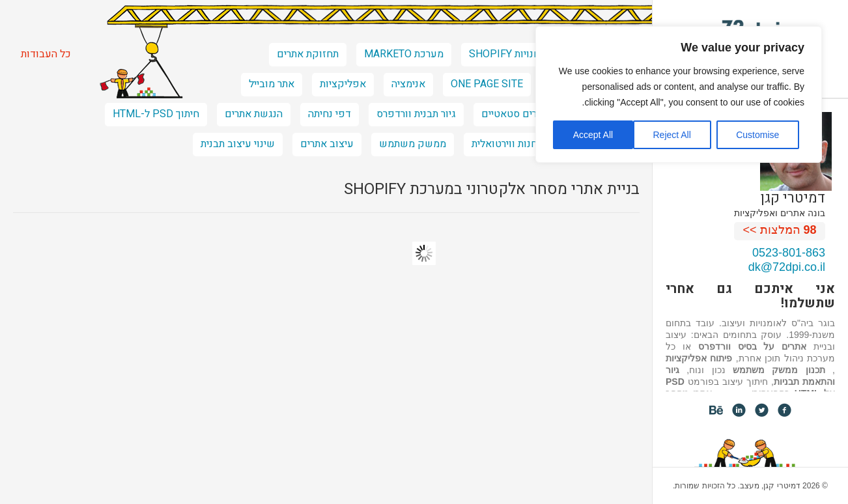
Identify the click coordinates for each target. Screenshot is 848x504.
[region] (679, 94)
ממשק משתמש (413, 144)
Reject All (671, 135)
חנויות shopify (504, 54)
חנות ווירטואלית (504, 144)
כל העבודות (46, 54)
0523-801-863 (789, 253)
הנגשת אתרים (254, 114)
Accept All (593, 135)
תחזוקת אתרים (308, 54)
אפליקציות (343, 84)
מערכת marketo (404, 54)
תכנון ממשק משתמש (779, 370)
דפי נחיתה (330, 114)
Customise (757, 135)
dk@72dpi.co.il (787, 267)
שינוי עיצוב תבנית (238, 144)
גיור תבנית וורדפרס (416, 114)
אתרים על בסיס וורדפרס (753, 346)
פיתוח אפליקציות (699, 358)
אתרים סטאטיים (515, 114)
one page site (487, 84)
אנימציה (408, 84)
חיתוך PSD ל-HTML (156, 114)
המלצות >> (780, 230)
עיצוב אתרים (327, 144)
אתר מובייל (272, 84)
